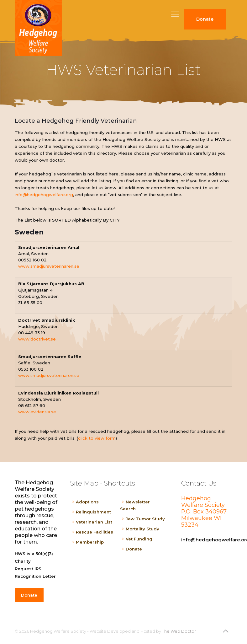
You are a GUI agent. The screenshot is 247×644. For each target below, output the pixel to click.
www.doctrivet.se (37, 339)
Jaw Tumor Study (145, 519)
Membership (90, 542)
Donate (134, 549)
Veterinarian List (94, 522)
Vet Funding (139, 539)
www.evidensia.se (37, 412)
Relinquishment (93, 512)
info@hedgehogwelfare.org (44, 195)
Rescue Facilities (95, 532)
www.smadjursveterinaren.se (49, 266)
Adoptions (87, 502)
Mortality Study (142, 529)
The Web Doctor (179, 631)
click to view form (97, 438)
